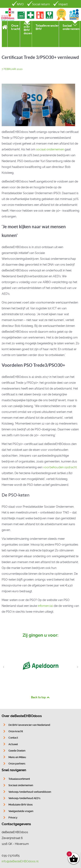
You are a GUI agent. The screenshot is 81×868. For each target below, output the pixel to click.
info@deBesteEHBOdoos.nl (20, 861)
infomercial (46, 606)
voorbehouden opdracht (60, 467)
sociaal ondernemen (50, 149)
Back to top (41, 697)
